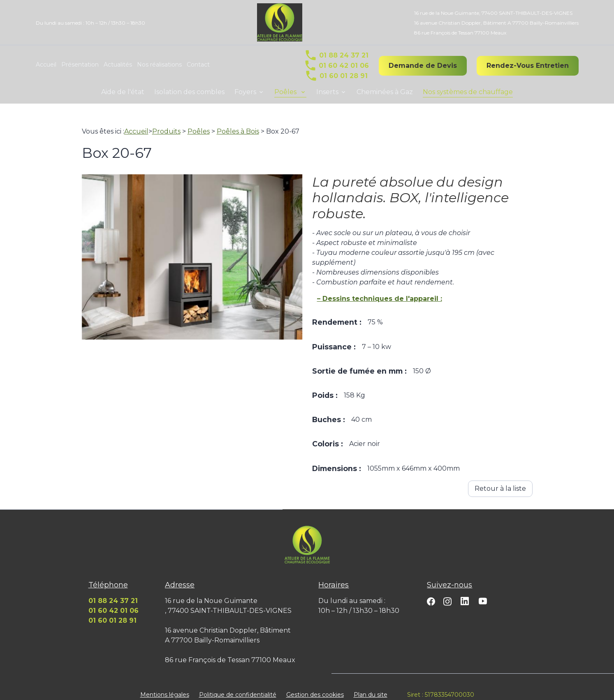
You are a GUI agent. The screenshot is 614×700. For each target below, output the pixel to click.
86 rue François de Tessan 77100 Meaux (460, 33)
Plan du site (371, 685)
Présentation (80, 65)
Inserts (327, 92)
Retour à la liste (500, 479)
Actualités (118, 65)
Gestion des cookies (315, 685)
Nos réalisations (159, 65)
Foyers (245, 92)
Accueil (46, 65)
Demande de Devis (423, 66)
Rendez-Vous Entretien (528, 66)
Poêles (286, 92)
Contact (198, 65)
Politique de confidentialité (238, 685)
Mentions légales (165, 685)
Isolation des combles (189, 92)
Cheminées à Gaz (385, 92)
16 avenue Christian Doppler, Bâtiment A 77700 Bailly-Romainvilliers (496, 23)
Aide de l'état (123, 92)
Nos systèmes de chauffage (468, 92)
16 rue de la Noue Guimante (493, 13)
